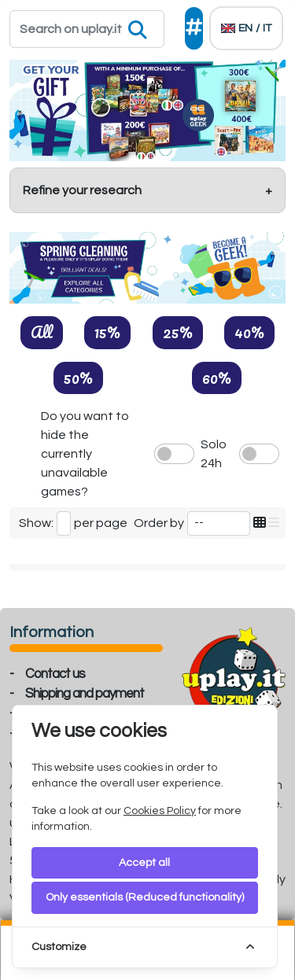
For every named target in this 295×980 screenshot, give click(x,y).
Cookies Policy (160, 811)
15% (107, 332)
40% (249, 332)
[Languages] (246, 28)
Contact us (55, 674)
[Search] (87, 29)
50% (78, 378)
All (42, 332)
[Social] (194, 28)
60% (217, 378)
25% (178, 332)
